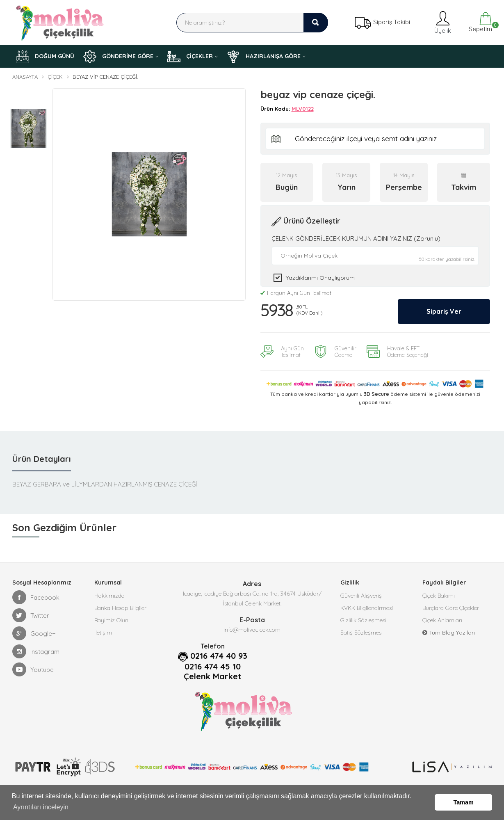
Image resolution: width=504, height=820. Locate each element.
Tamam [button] (464, 802)
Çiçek (55, 77)
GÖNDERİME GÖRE (118, 57)
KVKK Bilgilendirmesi (367, 608)
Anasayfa (25, 77)
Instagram (36, 651)
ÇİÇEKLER (190, 57)
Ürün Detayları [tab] (42, 459)
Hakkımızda (109, 596)
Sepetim (480, 22)
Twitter (31, 615)
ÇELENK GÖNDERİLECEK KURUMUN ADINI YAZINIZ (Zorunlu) (356, 239)
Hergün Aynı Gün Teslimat (296, 293)
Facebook (36, 597)
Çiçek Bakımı (439, 596)
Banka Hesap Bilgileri (121, 608)
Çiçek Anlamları (442, 620)
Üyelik (442, 22)
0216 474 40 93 (219, 656)
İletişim (103, 633)
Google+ (34, 633)
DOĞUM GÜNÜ (45, 57)
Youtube (33, 669)
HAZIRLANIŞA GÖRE (264, 57)
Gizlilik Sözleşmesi (363, 620)
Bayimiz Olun (111, 620)
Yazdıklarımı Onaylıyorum (320, 278)
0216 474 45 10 (213, 667)
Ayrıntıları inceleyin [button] (41, 807)
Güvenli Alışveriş (361, 596)
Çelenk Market (213, 676)
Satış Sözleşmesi (361, 633)
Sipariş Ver (444, 311)
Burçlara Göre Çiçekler (451, 608)
